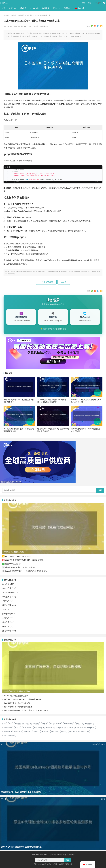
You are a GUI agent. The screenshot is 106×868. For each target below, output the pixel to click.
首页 (4, 8)
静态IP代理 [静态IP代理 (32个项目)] (73, 731)
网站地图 (72, 855)
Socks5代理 (42, 864)
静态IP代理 (7, 631)
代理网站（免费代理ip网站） (14, 552)
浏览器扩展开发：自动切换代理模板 (17, 691)
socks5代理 (7, 588)
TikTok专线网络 (8, 592)
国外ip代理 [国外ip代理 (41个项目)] (91, 728)
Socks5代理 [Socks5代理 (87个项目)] (69, 724)
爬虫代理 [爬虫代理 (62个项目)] (27, 731)
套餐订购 (12, 8)
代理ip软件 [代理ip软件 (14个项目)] (88, 724)
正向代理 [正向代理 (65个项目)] (17, 731)
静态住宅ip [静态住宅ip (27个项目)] (85, 731)
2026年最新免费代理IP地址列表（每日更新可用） (25, 560)
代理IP (49, 864)
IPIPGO (4, 3)
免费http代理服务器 (13, 564)
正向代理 (6, 618)
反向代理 (6, 609)
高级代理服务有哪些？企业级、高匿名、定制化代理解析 (26, 710)
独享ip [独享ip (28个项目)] (36, 731)
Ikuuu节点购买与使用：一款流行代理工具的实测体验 (26, 571)
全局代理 (6, 601)
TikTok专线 (34, 8)
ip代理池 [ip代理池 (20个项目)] (36, 724)
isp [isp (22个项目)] (51, 724)
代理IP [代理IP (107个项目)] (79, 724)
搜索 (100, 490)
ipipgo (10, 26)
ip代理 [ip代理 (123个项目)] (27, 724)
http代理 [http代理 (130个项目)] (18, 724)
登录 (84, 3)
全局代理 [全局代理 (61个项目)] (49, 728)
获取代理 (23, 8)
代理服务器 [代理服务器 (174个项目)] (8, 728)
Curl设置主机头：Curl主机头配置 (17, 703)
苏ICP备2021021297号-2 (59, 855)
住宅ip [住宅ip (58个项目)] (18, 728)
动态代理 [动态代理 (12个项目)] (70, 728)
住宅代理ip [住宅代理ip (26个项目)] (38, 728)
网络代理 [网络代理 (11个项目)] (45, 731)
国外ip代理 (7, 614)
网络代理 (6, 626)
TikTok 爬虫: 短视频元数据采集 (16, 696)
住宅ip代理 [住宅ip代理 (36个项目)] (27, 728)
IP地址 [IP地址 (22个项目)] (45, 724)
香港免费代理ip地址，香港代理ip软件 (20, 567)
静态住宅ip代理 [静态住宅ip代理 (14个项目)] (9, 735)
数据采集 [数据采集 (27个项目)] (7, 731)
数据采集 (46, 8)
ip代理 (14, 15)
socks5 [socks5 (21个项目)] (58, 724)
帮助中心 (56, 8)
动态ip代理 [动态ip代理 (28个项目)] (60, 728)
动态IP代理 (7, 605)
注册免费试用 (46, 282)
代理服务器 (7, 597)
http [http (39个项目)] (11, 724)
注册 (90, 3)
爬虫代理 (6, 622)
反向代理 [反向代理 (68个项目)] (80, 728)
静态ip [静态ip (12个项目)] (64, 731)
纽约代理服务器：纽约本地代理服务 (18, 707)
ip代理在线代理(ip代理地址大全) (18, 556)
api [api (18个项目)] (5, 724)
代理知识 (67, 8)
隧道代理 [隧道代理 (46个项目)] (55, 731)
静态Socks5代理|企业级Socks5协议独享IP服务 (22, 699)
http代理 (61, 864)
